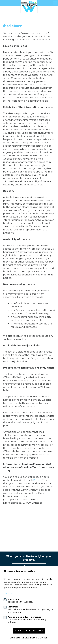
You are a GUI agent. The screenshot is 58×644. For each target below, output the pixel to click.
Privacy (37, 480)
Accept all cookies (29, 631)
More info (8, 593)
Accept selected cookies (29, 638)
